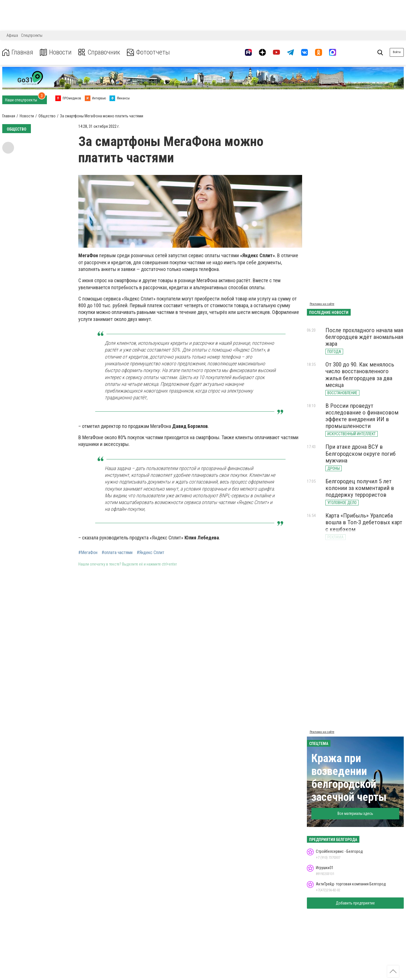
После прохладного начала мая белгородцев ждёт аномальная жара (364, 337)
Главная (18, 52)
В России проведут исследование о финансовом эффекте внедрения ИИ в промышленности (362, 416)
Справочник (99, 52)
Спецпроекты (32, 35)
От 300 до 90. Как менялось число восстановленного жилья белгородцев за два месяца (360, 375)
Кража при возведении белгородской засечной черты (349, 778)
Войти (397, 52)
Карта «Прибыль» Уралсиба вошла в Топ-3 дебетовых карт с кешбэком (364, 522)
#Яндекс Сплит (150, 553)
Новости (56, 52)
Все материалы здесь (355, 813)
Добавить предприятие (355, 903)
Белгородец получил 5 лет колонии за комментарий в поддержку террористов (360, 488)
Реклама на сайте (322, 304)
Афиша (12, 35)
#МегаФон (88, 553)
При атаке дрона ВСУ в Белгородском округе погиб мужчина (361, 453)
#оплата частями (117, 553)
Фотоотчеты (148, 52)
